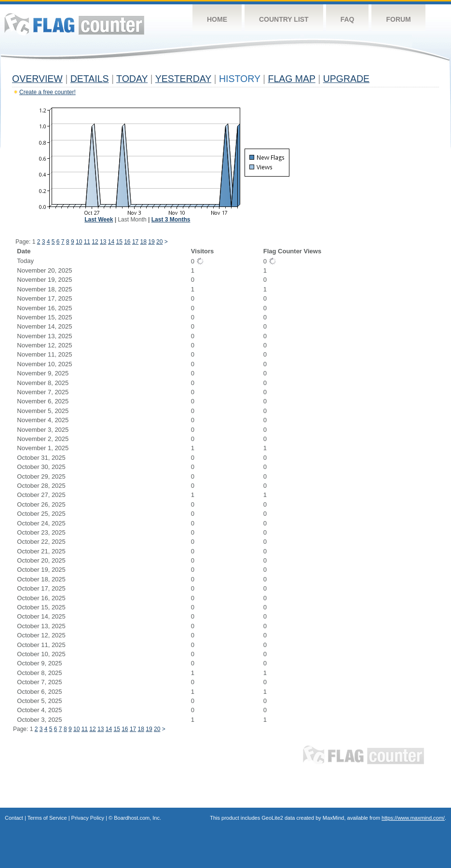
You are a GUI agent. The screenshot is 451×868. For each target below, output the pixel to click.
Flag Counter (74, 24)
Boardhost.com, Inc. (137, 818)
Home (217, 19)
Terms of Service (47, 818)
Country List (284, 19)
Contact (14, 818)
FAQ (348, 19)
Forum (398, 19)
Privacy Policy (88, 818)
